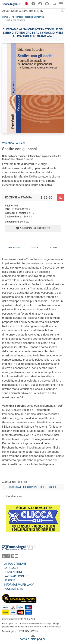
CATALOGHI (11, 568)
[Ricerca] (62, 11)
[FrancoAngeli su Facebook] (4, 557)
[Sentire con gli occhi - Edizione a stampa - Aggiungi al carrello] (60, 198)
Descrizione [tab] (14, 248)
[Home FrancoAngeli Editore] (12, 4)
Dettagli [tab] (54, 248)
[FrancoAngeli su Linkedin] (8, 557)
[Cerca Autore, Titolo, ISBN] (35, 11)
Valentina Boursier (14, 143)
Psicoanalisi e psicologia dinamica (28, 17)
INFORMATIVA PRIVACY (19, 585)
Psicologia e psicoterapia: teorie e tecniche (32, 487)
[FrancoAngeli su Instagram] (12, 557)
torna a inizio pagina (33, 639)
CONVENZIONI (13, 572)
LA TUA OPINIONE (15, 564)
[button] (26, 4)
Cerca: (5, 11)
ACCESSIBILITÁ (13, 589)
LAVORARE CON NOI (16, 576)
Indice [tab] (35, 248)
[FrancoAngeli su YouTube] (17, 557)
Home (5, 17)
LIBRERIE (9, 580)
